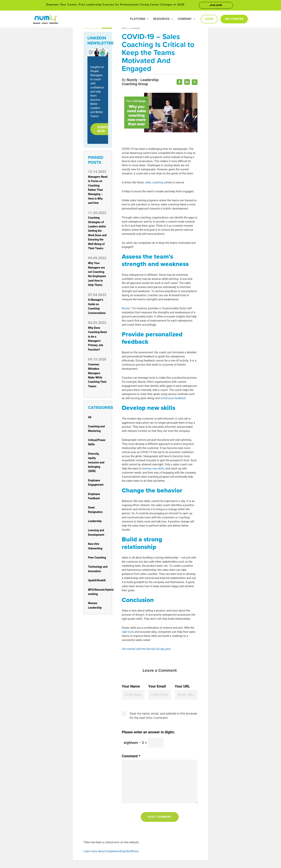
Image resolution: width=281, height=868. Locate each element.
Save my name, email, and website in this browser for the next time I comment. (163, 717)
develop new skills (153, 470)
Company (187, 19)
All (90, 418)
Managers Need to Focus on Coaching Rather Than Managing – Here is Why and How (98, 191)
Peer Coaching (97, 559)
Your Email (157, 688)
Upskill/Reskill (97, 582)
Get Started (234, 19)
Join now (216, 5)
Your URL (182, 688)
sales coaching (154, 184)
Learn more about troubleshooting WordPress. (112, 852)
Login (209, 19)
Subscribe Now (108, 130)
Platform (140, 19)
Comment (131, 757)
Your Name (131, 688)
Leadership (95, 522)
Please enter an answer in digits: (148, 733)
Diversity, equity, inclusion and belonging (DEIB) (96, 464)
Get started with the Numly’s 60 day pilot (146, 650)
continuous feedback (173, 399)
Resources (164, 19)
